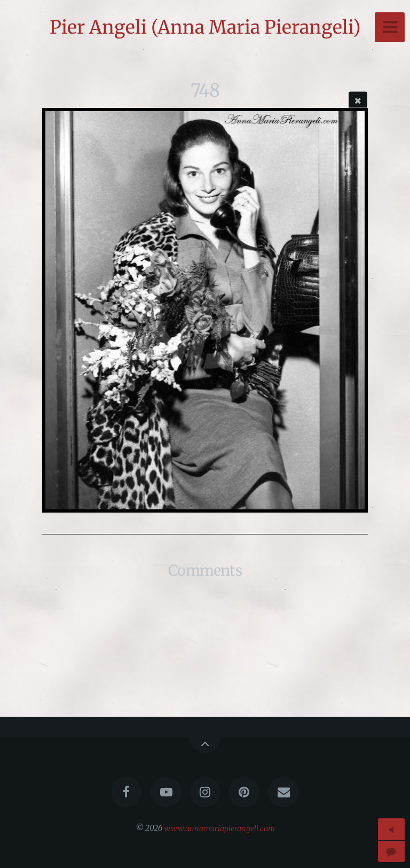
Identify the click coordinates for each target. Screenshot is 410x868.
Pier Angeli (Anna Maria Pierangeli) (205, 27)
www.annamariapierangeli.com (219, 828)
